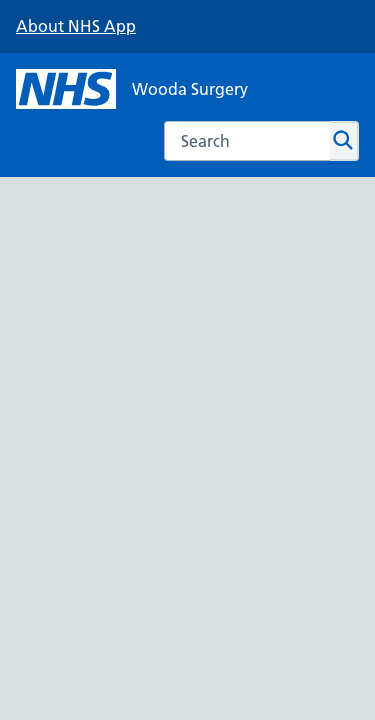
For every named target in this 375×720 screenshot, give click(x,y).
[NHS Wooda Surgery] (132, 89)
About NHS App (76, 26)
